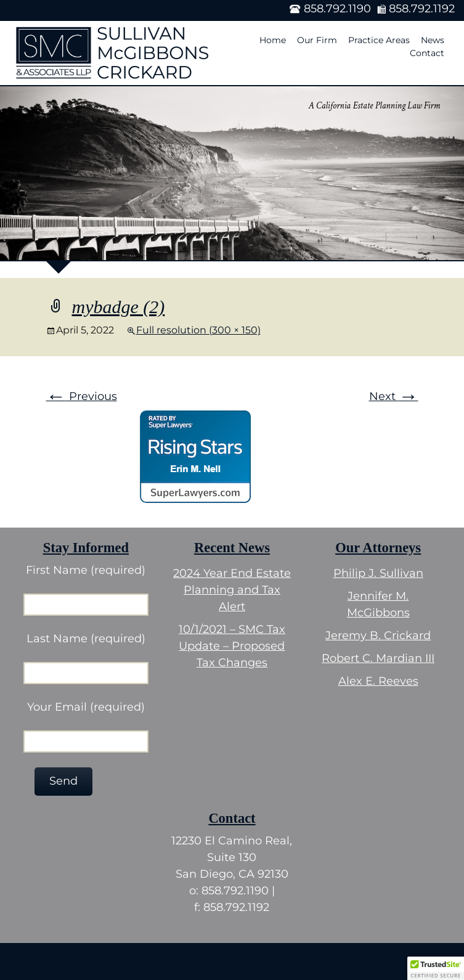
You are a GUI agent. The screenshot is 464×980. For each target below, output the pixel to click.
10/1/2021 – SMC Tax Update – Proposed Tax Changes (232, 646)
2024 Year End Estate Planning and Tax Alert (232, 590)
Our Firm (317, 40)
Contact (427, 53)
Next (394, 396)
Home (273, 40)
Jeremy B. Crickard (378, 635)
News (433, 40)
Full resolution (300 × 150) (198, 330)
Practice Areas (379, 40)
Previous (82, 396)
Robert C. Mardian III (378, 658)
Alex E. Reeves (378, 681)
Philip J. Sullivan (378, 573)
